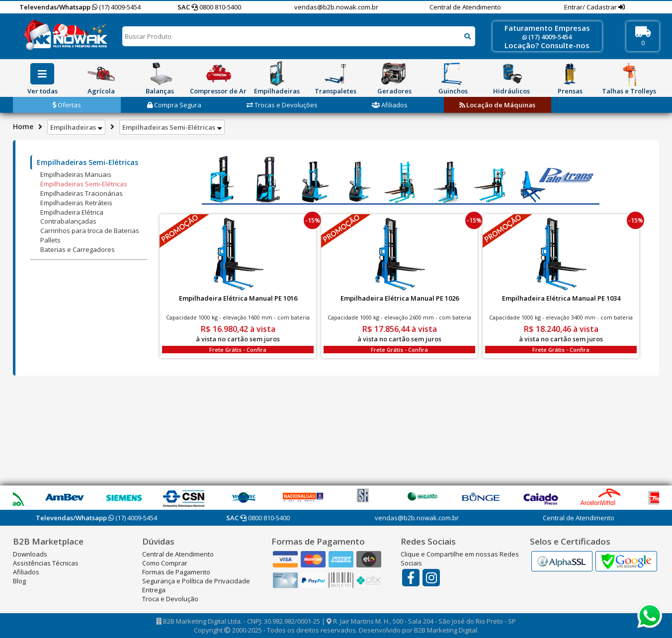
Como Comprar (165, 563)
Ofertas (67, 105)
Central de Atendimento (465, 7)
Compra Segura (174, 105)
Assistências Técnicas (46, 563)
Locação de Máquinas (497, 105)
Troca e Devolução (170, 599)
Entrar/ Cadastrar (591, 7)
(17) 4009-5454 (116, 7)
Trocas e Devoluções (282, 105)
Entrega (154, 590)
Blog (19, 581)
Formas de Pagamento (176, 572)
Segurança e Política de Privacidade (196, 581)
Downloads (30, 554)
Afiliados (390, 105)
